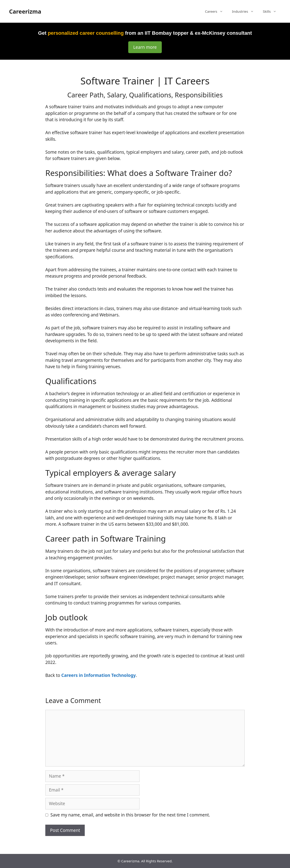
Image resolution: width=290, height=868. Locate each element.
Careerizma (25, 11)
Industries (245, 11)
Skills (272, 11)
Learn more (145, 47)
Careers (216, 11)
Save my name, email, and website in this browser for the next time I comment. (130, 815)
